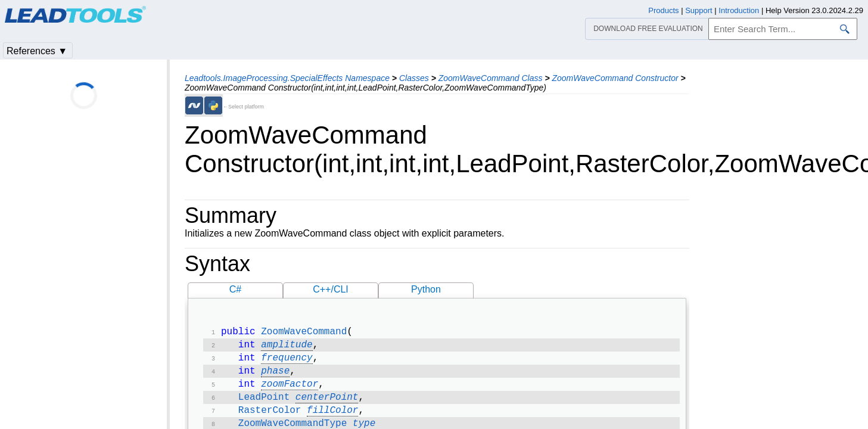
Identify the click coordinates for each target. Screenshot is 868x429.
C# (235, 289)
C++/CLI (331, 289)
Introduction (739, 10)
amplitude (287, 347)
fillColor (332, 419)
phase (275, 376)
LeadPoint (264, 405)
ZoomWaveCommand (304, 333)
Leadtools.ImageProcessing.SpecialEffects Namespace (287, 78)
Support (699, 10)
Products (663, 10)
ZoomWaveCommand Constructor (615, 78)
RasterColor (270, 419)
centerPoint (327, 405)
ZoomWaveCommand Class (491, 78)
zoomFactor (290, 390)
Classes (414, 78)
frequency (287, 362)
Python (426, 289)
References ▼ (37, 51)
